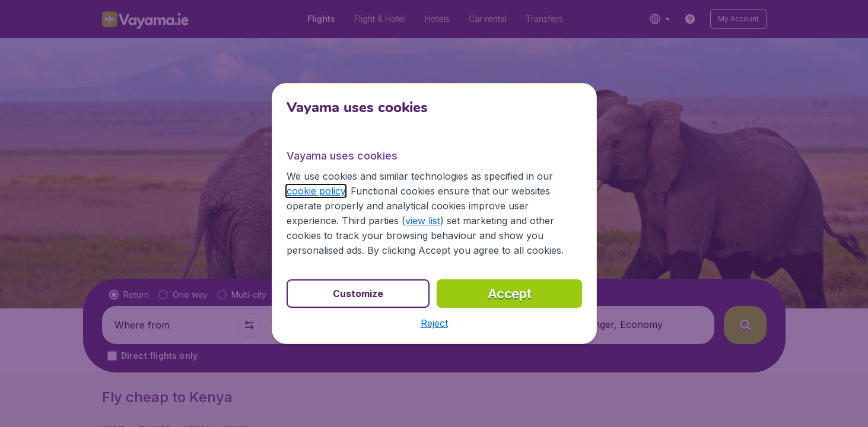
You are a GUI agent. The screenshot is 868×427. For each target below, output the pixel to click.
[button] (434, 323)
